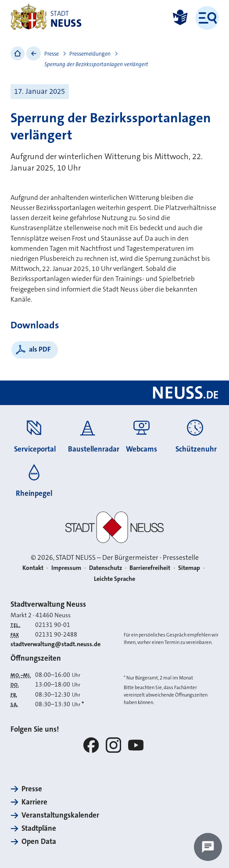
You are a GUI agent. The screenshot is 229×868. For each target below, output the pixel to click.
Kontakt (33, 568)
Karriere (34, 802)
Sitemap (189, 568)
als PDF (40, 349)
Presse (52, 54)
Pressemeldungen (90, 54)
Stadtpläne (39, 828)
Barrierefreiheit (150, 568)
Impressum (66, 568)
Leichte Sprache (114, 579)
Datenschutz (106, 568)
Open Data (39, 841)
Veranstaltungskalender (60, 815)
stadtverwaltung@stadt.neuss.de (55, 644)
